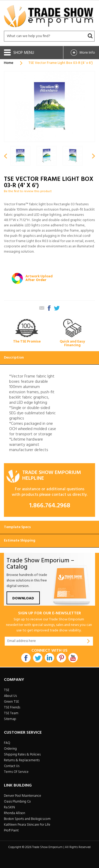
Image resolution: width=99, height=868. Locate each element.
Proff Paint (11, 831)
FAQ (7, 743)
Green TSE (11, 702)
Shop (19, 53)
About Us (10, 696)
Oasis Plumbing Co (17, 802)
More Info (87, 53)
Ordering (10, 749)
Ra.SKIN (9, 807)
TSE (7, 690)
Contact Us (12, 766)
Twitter (38, 658)
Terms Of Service (16, 772)
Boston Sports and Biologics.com (27, 819)
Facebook (26, 658)
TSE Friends (12, 708)
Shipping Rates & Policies (22, 755)
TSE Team (11, 713)
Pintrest (61, 658)
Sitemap (10, 719)
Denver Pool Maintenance (23, 796)
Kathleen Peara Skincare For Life (27, 825)
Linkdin (49, 658)
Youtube (73, 658)
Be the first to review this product (28, 191)
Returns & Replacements (22, 760)
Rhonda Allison (15, 813)
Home (9, 63)
